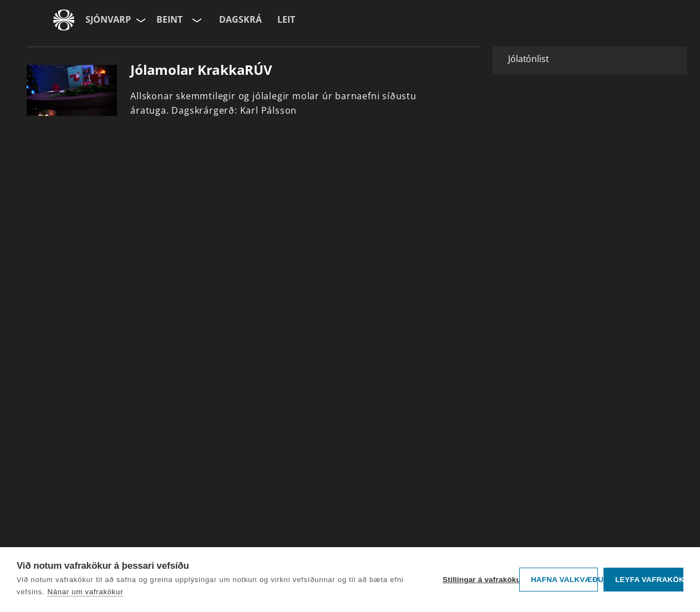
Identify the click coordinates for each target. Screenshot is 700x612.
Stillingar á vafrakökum (478, 580)
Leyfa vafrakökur (649, 580)
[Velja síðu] (140, 20)
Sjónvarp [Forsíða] (108, 19)
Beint (169, 19)
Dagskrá (240, 19)
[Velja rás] (196, 20)
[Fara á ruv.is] (64, 20)
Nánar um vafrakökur (85, 592)
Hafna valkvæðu (564, 580)
